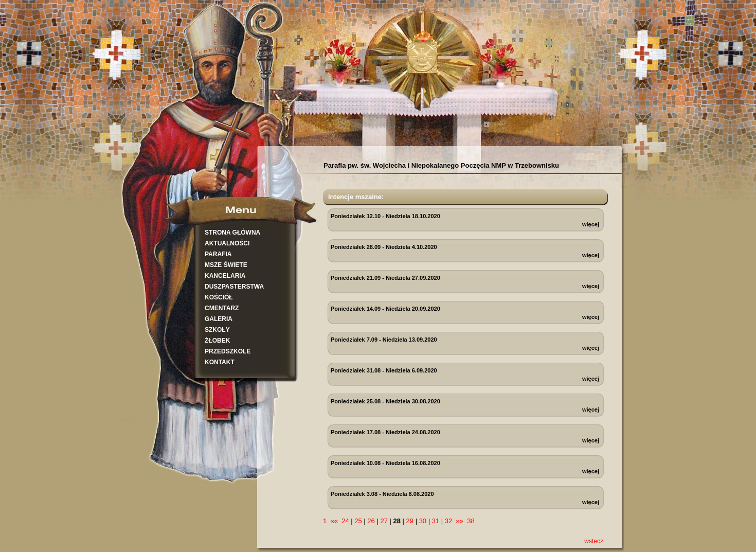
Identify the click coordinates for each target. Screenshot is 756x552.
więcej (591, 224)
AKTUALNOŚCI (227, 243)
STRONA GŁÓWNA (232, 233)
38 (471, 521)
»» (460, 521)
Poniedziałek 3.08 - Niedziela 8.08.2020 (382, 494)
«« (334, 521)
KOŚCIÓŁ (219, 297)
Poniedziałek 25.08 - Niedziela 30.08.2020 (385, 401)
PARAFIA (218, 254)
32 (448, 521)
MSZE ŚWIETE (226, 265)
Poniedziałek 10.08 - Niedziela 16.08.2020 (385, 463)
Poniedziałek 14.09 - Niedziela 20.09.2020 (385, 309)
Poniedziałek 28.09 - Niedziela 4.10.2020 (384, 247)
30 (423, 521)
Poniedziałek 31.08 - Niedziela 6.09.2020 (384, 370)
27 (384, 521)
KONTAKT (220, 362)
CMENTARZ (222, 308)
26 (371, 521)
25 (358, 521)
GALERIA (219, 319)
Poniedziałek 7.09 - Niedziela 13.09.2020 (384, 340)
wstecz (594, 541)
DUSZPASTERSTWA (234, 287)
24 (345, 521)
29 (410, 521)
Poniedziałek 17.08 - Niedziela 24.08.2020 (385, 432)
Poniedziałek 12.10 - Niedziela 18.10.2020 (385, 216)
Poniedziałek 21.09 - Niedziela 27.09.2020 (385, 278)
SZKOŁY (217, 330)
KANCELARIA (225, 276)
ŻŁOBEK (217, 341)
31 (436, 521)
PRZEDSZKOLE (228, 351)
